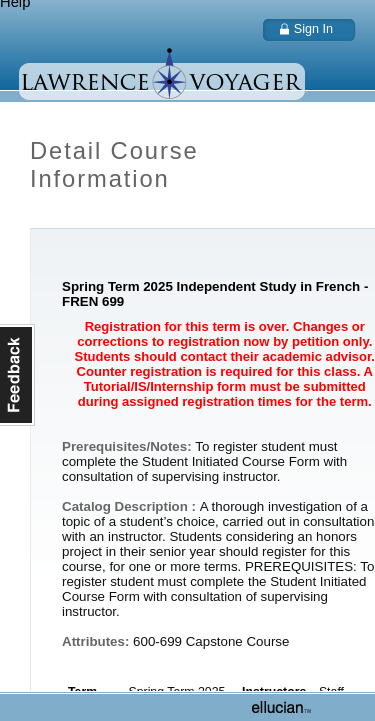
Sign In (313, 29)
